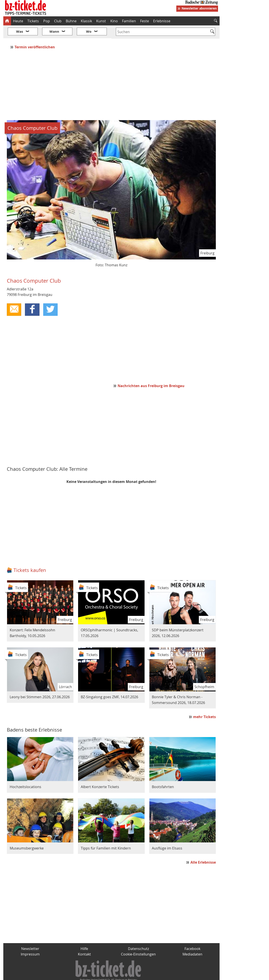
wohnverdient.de (134, 975)
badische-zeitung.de (60, 975)
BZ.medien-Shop (166, 975)
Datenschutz (138, 935)
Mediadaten (192, 941)
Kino (114, 21)
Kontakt (84, 941)
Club (58, 21)
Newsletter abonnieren (199, 8)
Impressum (30, 941)
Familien (129, 21)
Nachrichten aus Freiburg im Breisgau (151, 373)
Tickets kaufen (30, 557)
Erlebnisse (162, 21)
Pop (47, 21)
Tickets (33, 21)
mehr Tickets (204, 704)
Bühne (71, 21)
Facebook (192, 935)
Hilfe (84, 935)
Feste (145, 21)
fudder (110, 975)
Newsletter (30, 935)
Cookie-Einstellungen (138, 941)
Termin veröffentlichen (35, 34)
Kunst (101, 21)
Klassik (86, 21)
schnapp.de (90, 975)
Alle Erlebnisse (203, 849)
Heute (18, 21)
